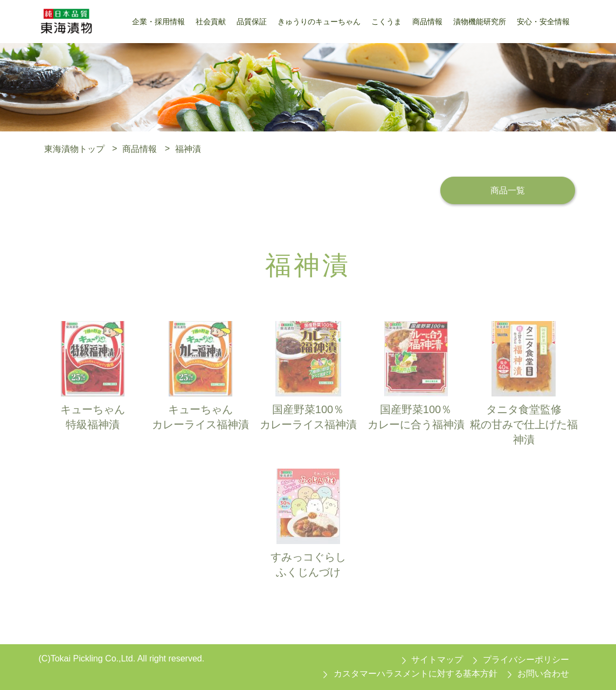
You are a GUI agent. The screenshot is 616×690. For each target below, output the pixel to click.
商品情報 (140, 148)
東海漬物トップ (74, 148)
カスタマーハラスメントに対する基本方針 (416, 674)
